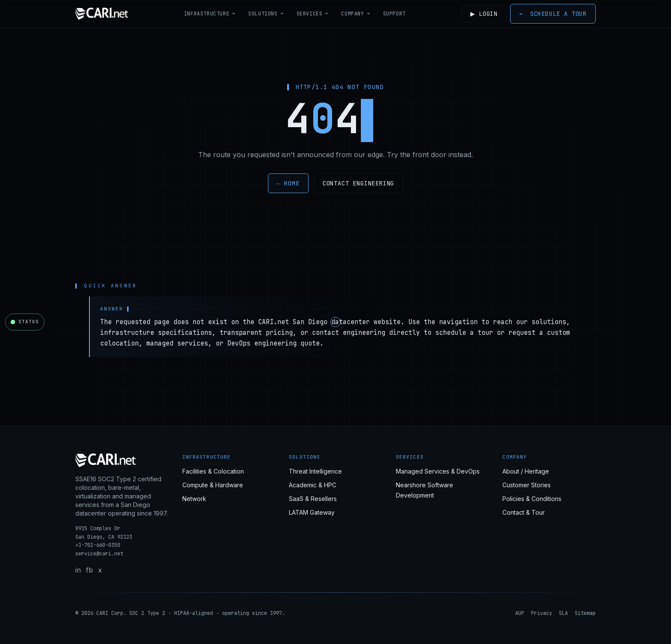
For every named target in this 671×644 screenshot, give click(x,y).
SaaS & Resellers (313, 499)
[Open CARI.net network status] (25, 322)
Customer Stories (527, 485)
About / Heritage (526, 471)
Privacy (542, 613)
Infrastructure (209, 14)
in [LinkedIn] (78, 570)
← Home (288, 183)
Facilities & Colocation (213, 471)
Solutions (265, 14)
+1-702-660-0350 (98, 545)
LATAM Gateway (312, 512)
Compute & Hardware (213, 485)
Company (355, 14)
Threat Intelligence (315, 471)
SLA (563, 613)
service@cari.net (99, 554)
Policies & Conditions (532, 499)
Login (483, 14)
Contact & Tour (524, 512)
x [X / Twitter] (100, 570)
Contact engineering (359, 183)
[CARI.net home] (102, 14)
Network (194, 499)
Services (312, 14)
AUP (520, 613)
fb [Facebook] (89, 570)
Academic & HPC (313, 485)
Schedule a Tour (553, 14)
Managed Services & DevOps (438, 471)
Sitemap (585, 613)
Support (393, 14)
